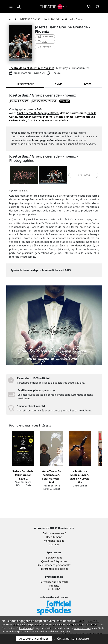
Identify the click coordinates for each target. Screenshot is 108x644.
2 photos (45, 36)
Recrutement (54, 537)
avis (42, 42)
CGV (39, 565)
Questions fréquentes (54, 561)
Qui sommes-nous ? (54, 533)
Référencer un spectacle (54, 582)
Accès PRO (54, 589)
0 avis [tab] (59, 84)
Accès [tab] (87, 84)
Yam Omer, (25, 117)
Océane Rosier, (18, 120)
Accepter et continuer (34, 639)
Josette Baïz (35, 109)
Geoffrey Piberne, (43, 117)
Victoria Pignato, (64, 117)
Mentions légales (54, 541)
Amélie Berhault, (27, 113)
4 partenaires (26, 628)
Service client (54, 558)
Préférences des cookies (54, 569)
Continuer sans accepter (74, 639)
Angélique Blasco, (48, 113)
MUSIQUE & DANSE (19, 101)
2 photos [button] (83, 175)
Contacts (54, 544)
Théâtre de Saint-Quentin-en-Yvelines (32, 68)
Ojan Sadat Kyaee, (39, 120)
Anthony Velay (59, 120)
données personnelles (58, 565)
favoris (45, 47)
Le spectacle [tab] (25, 84)
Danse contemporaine (44, 101)
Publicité (54, 586)
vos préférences (82, 628)
